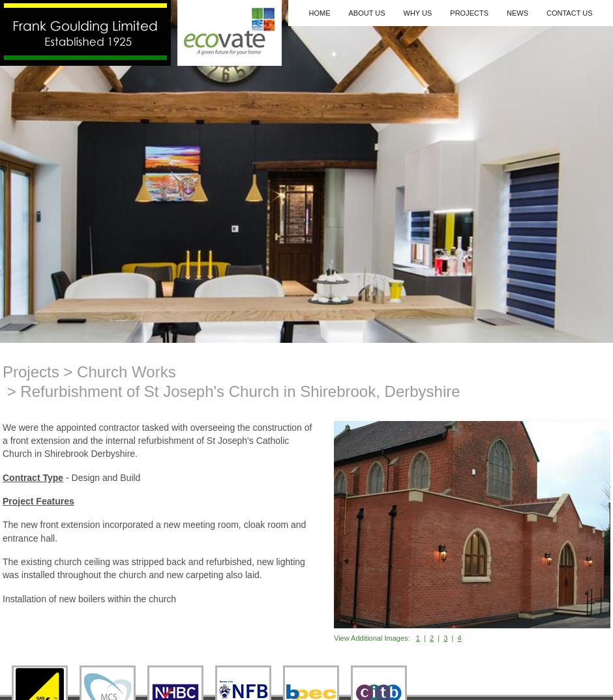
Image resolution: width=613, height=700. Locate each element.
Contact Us (570, 13)
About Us (366, 13)
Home (319, 13)
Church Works (127, 372)
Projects (469, 13)
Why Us (418, 13)
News (517, 13)
